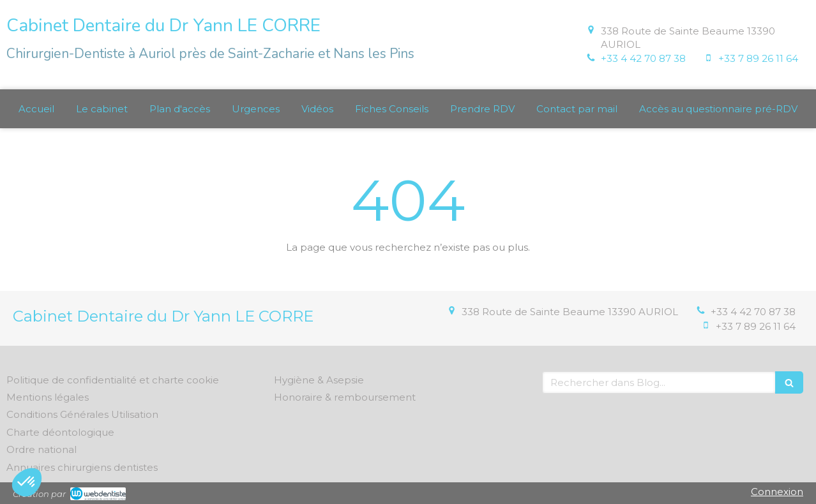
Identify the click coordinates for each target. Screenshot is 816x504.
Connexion (777, 492)
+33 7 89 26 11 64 (758, 58)
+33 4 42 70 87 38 (643, 58)
